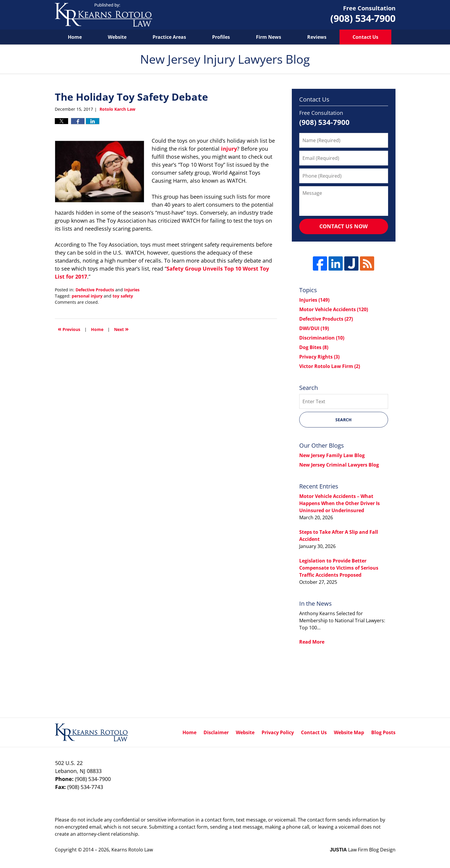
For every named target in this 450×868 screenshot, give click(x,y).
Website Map (349, 732)
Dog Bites (314, 347)
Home (75, 37)
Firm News (269, 37)
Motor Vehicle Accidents (334, 309)
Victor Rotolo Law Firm (330, 366)
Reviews (317, 37)
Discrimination (322, 338)
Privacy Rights (319, 357)
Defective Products (95, 290)
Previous (69, 329)
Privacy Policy (278, 732)
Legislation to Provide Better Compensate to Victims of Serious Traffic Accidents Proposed (339, 568)
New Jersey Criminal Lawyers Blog (339, 465)
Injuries (132, 290)
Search (343, 420)
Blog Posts (383, 732)
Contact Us (365, 37)
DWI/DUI (314, 328)
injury (229, 149)
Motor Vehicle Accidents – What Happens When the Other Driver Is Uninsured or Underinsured (339, 503)
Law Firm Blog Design (363, 850)
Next (121, 329)
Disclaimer (216, 732)
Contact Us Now (343, 226)
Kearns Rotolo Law (132, 850)
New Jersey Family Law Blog (332, 455)
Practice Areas (169, 37)
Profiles (221, 37)
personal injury (87, 296)
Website (117, 37)
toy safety (123, 296)
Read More (312, 642)
